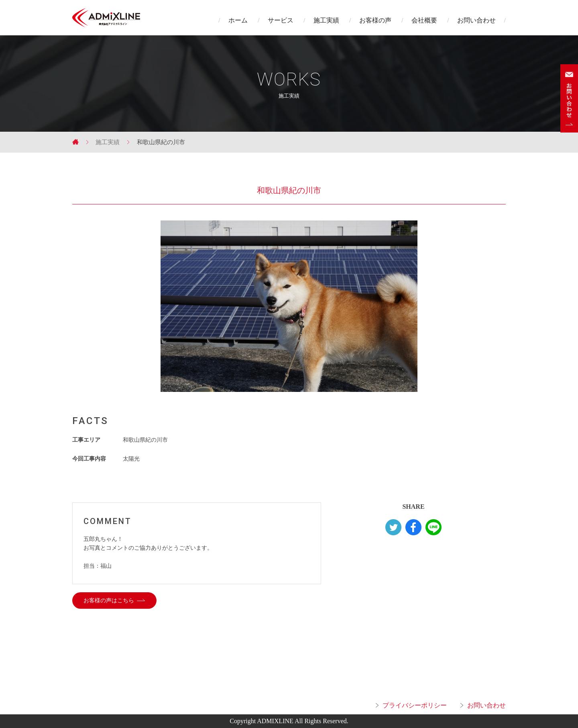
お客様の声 (375, 20)
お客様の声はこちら (109, 601)
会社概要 (424, 20)
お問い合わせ (476, 20)
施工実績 (326, 20)
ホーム (238, 20)
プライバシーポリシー (415, 705)
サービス (281, 20)
